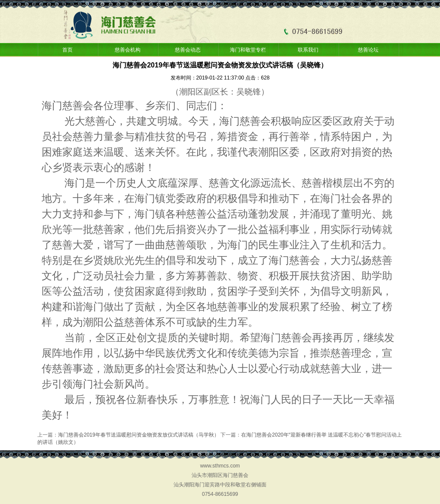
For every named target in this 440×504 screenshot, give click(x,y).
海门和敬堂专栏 (248, 50)
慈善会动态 (188, 50)
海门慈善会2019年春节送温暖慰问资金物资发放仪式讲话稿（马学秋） (139, 435)
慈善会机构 (128, 50)
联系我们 (308, 50)
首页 (67, 50)
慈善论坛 (368, 50)
